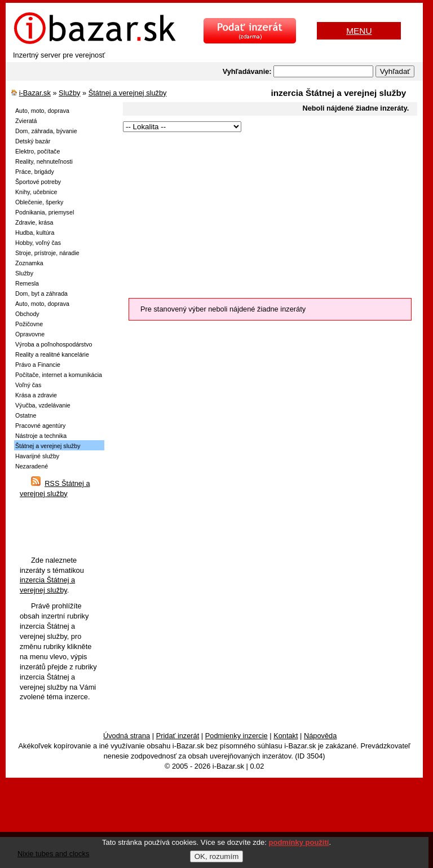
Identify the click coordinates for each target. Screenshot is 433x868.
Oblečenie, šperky (39, 202)
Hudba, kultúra (35, 233)
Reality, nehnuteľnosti (44, 161)
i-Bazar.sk (35, 93)
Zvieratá (26, 121)
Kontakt (286, 736)
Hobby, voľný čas (38, 243)
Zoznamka (29, 263)
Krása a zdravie (36, 395)
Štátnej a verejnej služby (128, 93)
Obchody (27, 314)
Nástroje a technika (41, 436)
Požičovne (29, 324)
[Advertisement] (265, 213)
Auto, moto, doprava (42, 111)
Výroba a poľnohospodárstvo (54, 344)
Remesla (27, 283)
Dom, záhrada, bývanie (46, 131)
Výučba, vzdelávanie (43, 405)
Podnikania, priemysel (45, 212)
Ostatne (26, 415)
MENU (359, 31)
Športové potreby (38, 182)
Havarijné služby (37, 456)
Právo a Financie (38, 365)
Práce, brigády (35, 172)
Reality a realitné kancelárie (52, 354)
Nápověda (320, 736)
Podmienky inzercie (237, 736)
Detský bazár (33, 141)
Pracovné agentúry (40, 426)
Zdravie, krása (34, 222)
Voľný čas (28, 385)
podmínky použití (299, 842)
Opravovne (30, 334)
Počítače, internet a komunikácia (59, 375)
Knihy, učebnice (36, 192)
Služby (69, 93)
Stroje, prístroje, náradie (47, 253)
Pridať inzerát (178, 736)
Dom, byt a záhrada (41, 293)
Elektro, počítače (37, 151)
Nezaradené (32, 466)
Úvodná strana (127, 736)
